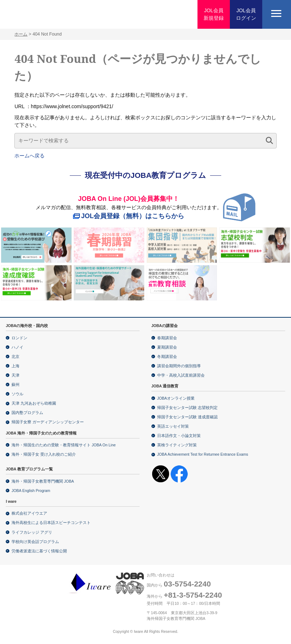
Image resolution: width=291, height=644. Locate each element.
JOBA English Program (31, 491)
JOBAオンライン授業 (176, 398)
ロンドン (19, 338)
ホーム (21, 34)
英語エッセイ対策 (173, 426)
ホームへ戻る (29, 156)
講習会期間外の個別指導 (179, 366)
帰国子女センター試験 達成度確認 (187, 417)
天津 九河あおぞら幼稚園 (34, 403)
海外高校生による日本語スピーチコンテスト (51, 523)
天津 (15, 375)
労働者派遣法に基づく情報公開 (39, 551)
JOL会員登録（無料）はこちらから (133, 216)
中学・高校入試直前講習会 (181, 375)
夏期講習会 (167, 347)
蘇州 (15, 385)
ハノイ (17, 347)
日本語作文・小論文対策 (179, 436)
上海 (15, 366)
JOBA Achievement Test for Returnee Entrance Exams (203, 454)
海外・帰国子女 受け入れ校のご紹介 (44, 454)
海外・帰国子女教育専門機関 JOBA (43, 481)
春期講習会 (167, 338)
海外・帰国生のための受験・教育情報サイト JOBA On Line (63, 445)
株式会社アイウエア (29, 513)
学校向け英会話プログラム (35, 542)
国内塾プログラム (27, 413)
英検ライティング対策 (177, 445)
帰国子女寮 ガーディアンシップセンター (48, 422)
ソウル (17, 394)
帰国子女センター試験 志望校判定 (187, 408)
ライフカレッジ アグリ (32, 532)
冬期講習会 (167, 356)
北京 (15, 356)
